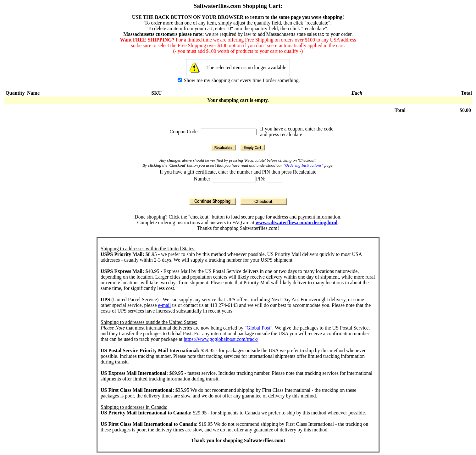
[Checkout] (263, 201)
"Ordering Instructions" (303, 165)
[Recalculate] (224, 147)
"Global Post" (258, 328)
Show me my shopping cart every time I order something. (239, 80)
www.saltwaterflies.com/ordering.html (297, 222)
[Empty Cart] (252, 147)
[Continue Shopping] (213, 201)
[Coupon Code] (229, 132)
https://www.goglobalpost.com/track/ (221, 339)
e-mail (165, 305)
